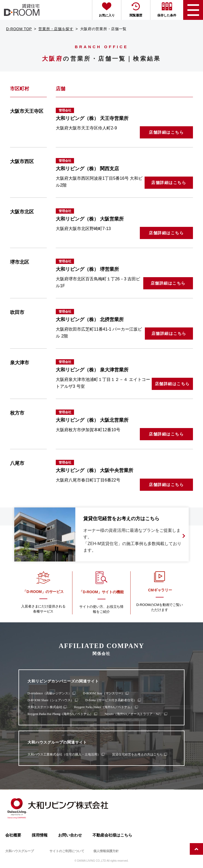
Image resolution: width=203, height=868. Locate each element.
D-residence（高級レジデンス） (49, 693)
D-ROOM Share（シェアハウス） (51, 700)
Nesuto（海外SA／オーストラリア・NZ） (134, 714)
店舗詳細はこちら (166, 132)
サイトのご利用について (67, 851)
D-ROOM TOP (19, 29)
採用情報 (40, 835)
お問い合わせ (70, 835)
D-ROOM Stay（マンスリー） (104, 693)
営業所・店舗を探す (56, 29)
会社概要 (13, 835)
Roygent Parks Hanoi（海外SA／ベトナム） (104, 707)
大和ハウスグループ (20, 851)
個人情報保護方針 (106, 851)
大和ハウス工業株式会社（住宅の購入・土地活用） (64, 754)
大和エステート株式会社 (45, 707)
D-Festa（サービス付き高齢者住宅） (111, 700)
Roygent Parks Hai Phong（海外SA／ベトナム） (60, 714)
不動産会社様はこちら (112, 835)
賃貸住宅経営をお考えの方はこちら (137, 754)
